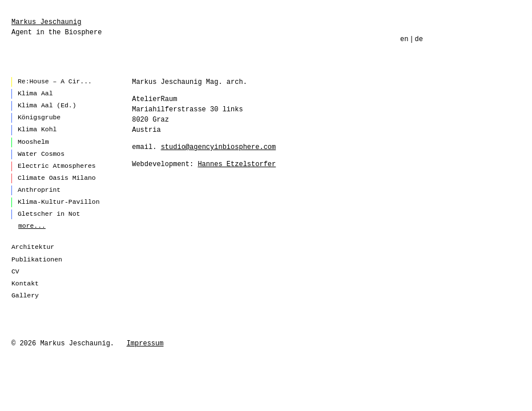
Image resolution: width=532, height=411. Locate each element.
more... (32, 226)
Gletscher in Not (49, 214)
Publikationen (37, 260)
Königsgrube (39, 118)
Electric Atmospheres (57, 166)
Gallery (25, 296)
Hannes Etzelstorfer (237, 164)
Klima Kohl (37, 130)
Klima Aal (35, 94)
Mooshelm (33, 142)
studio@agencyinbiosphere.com (219, 147)
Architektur (33, 247)
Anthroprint (39, 190)
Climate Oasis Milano (57, 178)
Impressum (145, 344)
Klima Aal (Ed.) (47, 106)
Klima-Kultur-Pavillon (59, 202)
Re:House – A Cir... (55, 82)
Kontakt (25, 284)
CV (15, 272)
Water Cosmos (41, 154)
